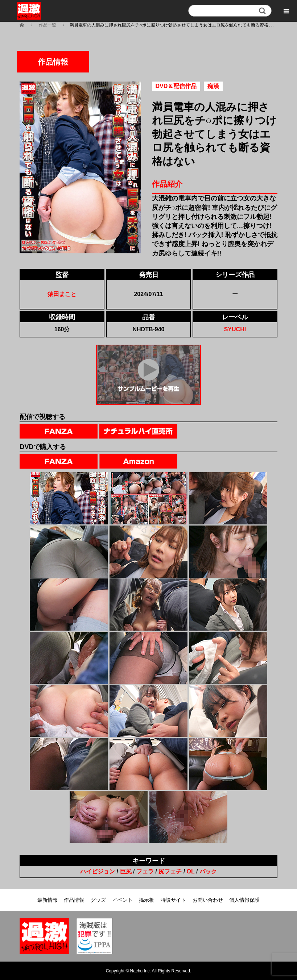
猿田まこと (62, 294)
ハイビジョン (98, 871)
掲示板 (147, 900)
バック (208, 871)
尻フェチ (170, 871)
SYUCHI (235, 329)
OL (191, 871)
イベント (123, 900)
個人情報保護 (244, 900)
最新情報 (48, 900)
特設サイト (173, 900)
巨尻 (126, 871)
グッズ (98, 900)
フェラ (145, 871)
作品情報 (74, 900)
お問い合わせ (208, 900)
